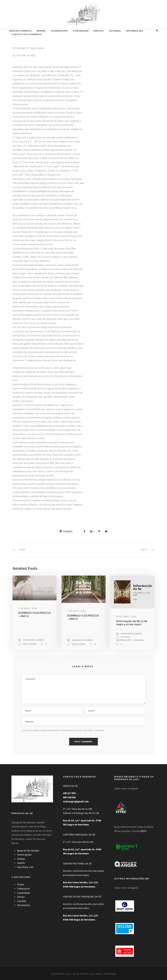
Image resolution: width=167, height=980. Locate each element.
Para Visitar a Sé (25, 867)
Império (21, 863)
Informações (135, 31)
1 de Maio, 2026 (77, 611)
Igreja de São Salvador (28, 851)
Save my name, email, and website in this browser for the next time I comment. (65, 730)
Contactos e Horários (27, 34)
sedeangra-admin (33, 640)
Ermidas (21, 859)
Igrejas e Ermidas (20, 31)
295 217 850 (69, 793)
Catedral (115, 31)
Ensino (41, 31)
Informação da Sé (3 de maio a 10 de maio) (132, 623)
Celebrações (59, 31)
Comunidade (81, 31)
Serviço (99, 31)
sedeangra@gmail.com (76, 801)
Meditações (30, 644)
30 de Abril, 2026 (126, 616)
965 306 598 (69, 797)
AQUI (143, 831)
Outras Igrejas (24, 855)
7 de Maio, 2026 (28, 608)
